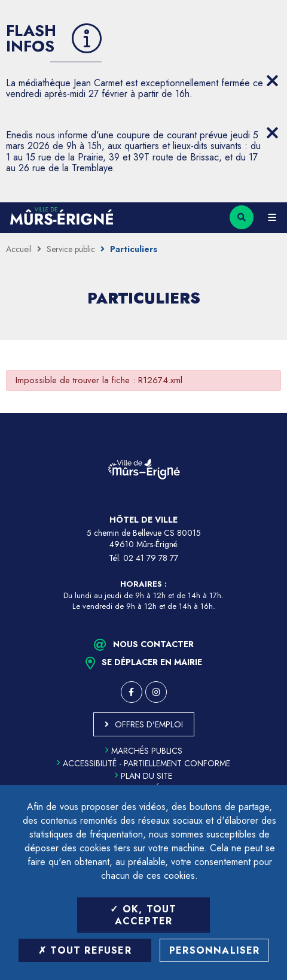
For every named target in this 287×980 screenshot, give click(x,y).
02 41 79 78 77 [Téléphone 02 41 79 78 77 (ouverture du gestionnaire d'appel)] (151, 558)
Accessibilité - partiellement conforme (143, 763)
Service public (71, 249)
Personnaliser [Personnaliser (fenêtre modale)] (215, 950)
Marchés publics (144, 751)
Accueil (19, 249)
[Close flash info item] (272, 81)
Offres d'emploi (149, 724)
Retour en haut (269, 413)
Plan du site (143, 776)
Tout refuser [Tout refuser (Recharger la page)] (85, 950)
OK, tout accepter (143, 915)
